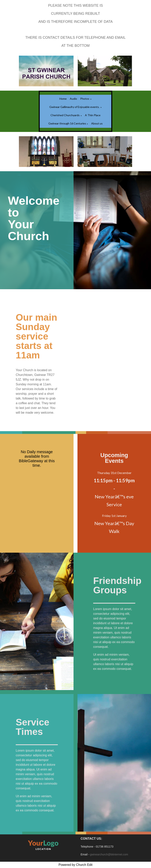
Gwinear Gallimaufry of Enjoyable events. (74, 107)
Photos (85, 99)
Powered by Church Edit (76, 865)
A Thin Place (93, 115)
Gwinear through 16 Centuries (68, 123)
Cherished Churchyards (65, 115)
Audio (73, 99)
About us (97, 123)
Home (63, 99)
